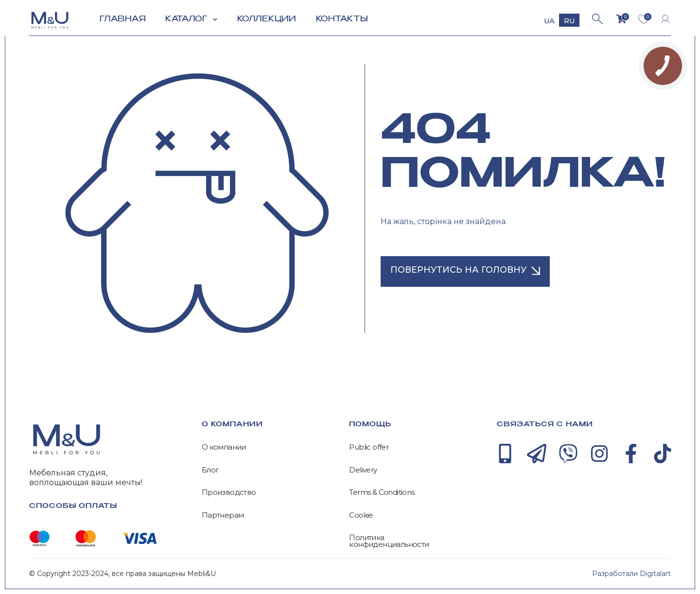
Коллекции (267, 19)
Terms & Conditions (382, 492)
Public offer (369, 447)
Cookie (361, 515)
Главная (123, 19)
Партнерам (223, 515)
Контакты (342, 19)
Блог (210, 470)
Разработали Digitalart (631, 574)
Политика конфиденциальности (389, 541)
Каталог (192, 20)
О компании (224, 447)
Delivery (363, 470)
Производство (229, 492)
